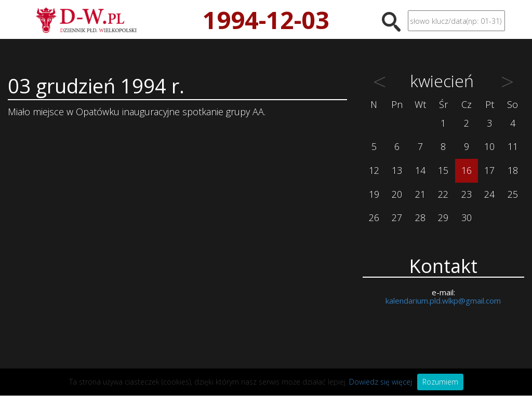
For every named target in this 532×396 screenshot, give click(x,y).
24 (489, 194)
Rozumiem (440, 382)
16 (467, 170)
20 (397, 194)
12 (374, 170)
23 (467, 194)
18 (513, 170)
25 (513, 194)
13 (397, 170)
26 (374, 217)
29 (443, 217)
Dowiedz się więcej (381, 382)
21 (420, 194)
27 (397, 217)
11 (513, 146)
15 (443, 170)
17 (489, 170)
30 (467, 217)
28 (420, 217)
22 (443, 194)
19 (374, 194)
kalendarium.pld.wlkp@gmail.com (443, 301)
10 (489, 146)
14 (420, 170)
